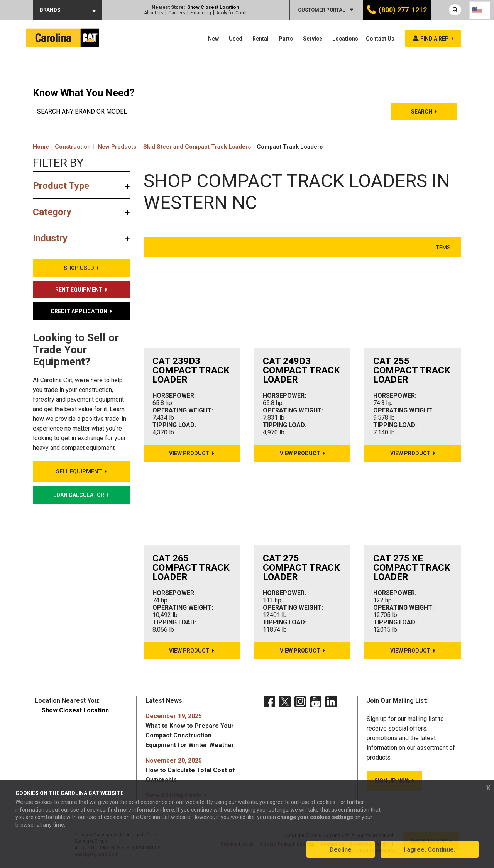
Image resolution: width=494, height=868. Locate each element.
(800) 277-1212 (403, 10)
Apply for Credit (232, 13)
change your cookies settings (315, 818)
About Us (154, 13)
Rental (261, 39)
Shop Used (79, 268)
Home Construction (62, 147)
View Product (189, 453)
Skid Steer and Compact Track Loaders (197, 147)
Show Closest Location (213, 7)
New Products (117, 147)
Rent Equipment (79, 290)
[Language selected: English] (480, 10)
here (168, 810)
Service (313, 39)
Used (236, 39)
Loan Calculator (79, 495)
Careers (177, 13)
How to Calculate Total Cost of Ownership (190, 770)
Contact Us (380, 39)
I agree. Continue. (430, 850)
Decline (341, 850)
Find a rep (435, 39)
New (213, 39)
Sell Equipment (79, 471)
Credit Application (79, 311)
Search (422, 112)
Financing (201, 13)
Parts (286, 39)
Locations (345, 39)
